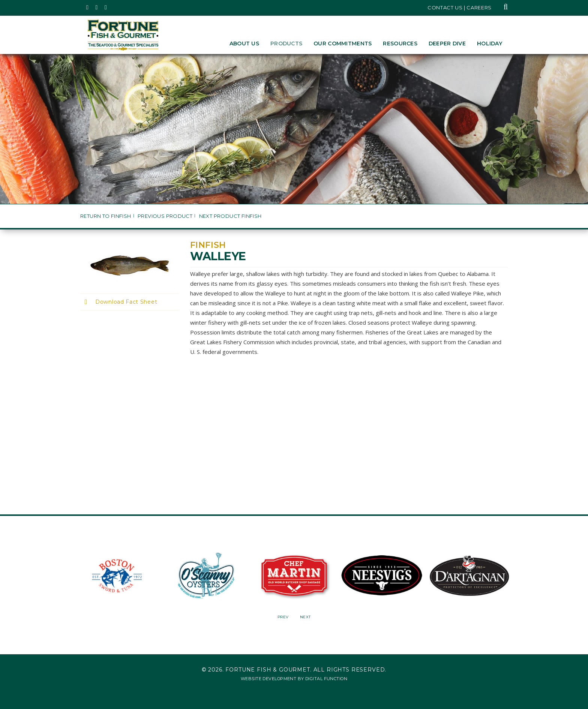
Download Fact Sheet (126, 302)
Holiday (490, 43)
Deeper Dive (447, 43)
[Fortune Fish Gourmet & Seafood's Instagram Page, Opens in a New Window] (97, 7)
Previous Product (165, 216)
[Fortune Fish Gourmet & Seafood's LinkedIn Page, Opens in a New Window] (106, 7)
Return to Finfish (106, 216)
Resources (400, 43)
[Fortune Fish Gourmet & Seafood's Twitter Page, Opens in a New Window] (88, 7)
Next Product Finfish (230, 216)
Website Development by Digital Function (294, 679)
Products (286, 43)
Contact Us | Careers (460, 7)
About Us (244, 43)
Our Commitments (343, 43)
